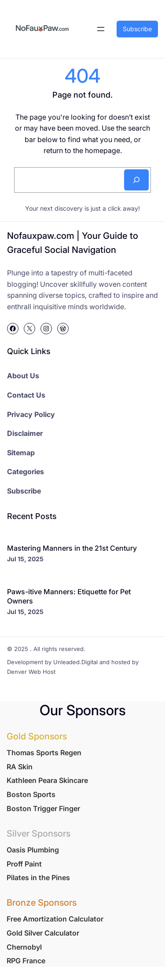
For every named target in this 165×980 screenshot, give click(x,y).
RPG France (26, 961)
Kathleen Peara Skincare (47, 780)
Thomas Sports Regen (44, 753)
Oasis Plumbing (33, 850)
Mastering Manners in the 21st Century (72, 548)
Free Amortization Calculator (55, 919)
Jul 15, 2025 (25, 559)
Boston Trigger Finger (43, 808)
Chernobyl (24, 947)
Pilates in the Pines (38, 878)
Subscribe (137, 29)
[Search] (136, 180)
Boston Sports (31, 794)
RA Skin (20, 767)
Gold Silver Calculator (43, 933)
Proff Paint (24, 864)
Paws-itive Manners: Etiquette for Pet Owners (69, 596)
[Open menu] (101, 29)
